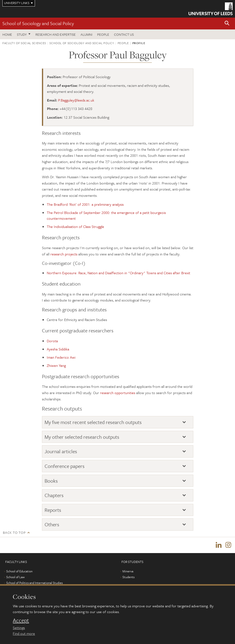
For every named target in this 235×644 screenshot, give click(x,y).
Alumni (86, 34)
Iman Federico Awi (61, 357)
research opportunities (118, 393)
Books (51, 481)
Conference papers (65, 466)
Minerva (128, 571)
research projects (64, 254)
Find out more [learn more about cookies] (24, 633)
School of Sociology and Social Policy (38, 23)
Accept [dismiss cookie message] (21, 620)
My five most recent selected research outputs (93, 422)
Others (52, 524)
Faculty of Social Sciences (24, 43)
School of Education (19, 571)
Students (128, 577)
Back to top (14, 532)
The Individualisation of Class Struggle (75, 226)
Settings (19, 628)
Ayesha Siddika (58, 349)
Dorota (52, 341)
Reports (53, 510)
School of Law (15, 577)
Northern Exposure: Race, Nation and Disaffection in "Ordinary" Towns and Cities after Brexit (118, 273)
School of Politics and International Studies (34, 583)
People (103, 34)
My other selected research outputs (82, 437)
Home (7, 34)
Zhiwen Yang (56, 365)
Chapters (54, 495)
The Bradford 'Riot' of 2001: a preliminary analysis (85, 204)
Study (22, 34)
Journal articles (61, 451)
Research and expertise (56, 34)
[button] (227, 24)
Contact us (124, 34)
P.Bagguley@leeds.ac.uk (76, 100)
